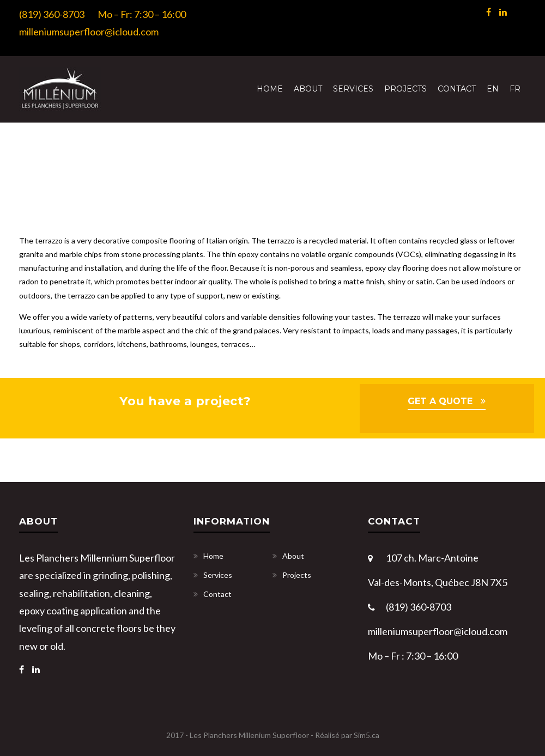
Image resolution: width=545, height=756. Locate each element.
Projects (405, 89)
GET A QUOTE (440, 401)
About (308, 89)
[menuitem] (493, 89)
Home (270, 89)
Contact (457, 89)
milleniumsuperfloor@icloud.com (89, 32)
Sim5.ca (367, 735)
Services (353, 89)
